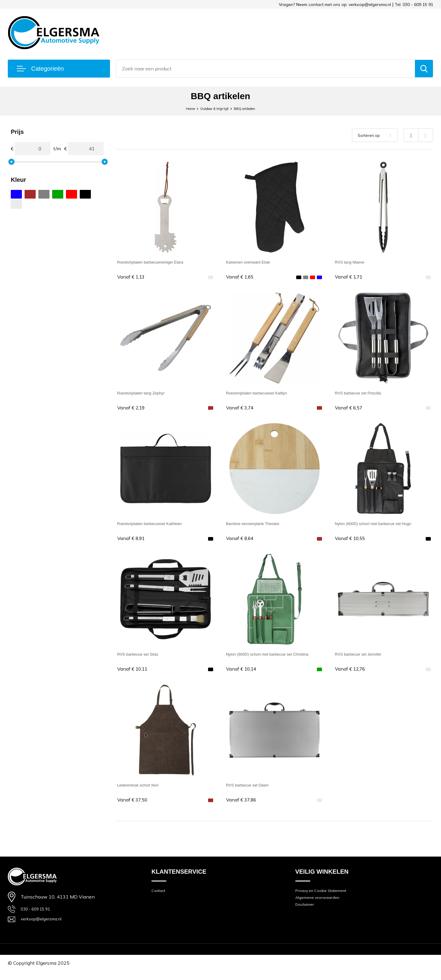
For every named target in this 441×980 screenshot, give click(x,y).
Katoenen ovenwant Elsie (253, 262)
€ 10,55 (352, 541)
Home (181, 108)
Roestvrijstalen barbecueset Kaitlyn (264, 394)
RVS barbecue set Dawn (252, 790)
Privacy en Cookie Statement (325, 898)
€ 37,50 (134, 806)
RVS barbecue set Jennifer (364, 658)
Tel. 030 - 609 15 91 (414, 4)
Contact (159, 898)
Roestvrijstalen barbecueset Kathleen (157, 526)
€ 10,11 (134, 673)
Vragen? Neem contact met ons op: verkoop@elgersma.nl (335, 4)
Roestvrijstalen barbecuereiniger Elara (158, 262)
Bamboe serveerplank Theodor (259, 526)
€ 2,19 (133, 409)
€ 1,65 (241, 277)
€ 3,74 (241, 409)
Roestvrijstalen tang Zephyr (146, 394)
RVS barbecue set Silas (143, 658)
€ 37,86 (243, 806)
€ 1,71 (350, 277)
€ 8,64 (241, 541)
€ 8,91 (133, 541)
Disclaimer (306, 915)
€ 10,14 (243, 673)
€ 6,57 (350, 409)
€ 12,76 (352, 673)
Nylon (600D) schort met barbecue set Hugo (382, 526)
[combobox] (266, 69)
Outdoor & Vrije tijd (213, 108)
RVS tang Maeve (353, 262)
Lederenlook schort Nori (143, 790)
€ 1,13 (133, 277)
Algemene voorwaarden (320, 907)
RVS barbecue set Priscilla (363, 394)
